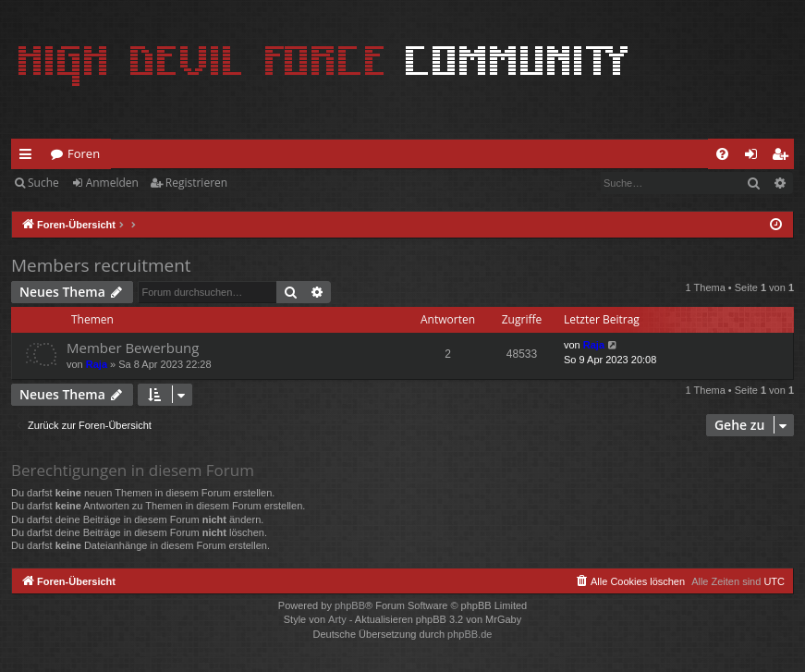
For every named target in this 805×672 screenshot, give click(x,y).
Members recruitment (101, 265)
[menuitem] (722, 154)
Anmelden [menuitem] (756, 157)
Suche (43, 183)
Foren (84, 153)
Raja (97, 364)
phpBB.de (470, 634)
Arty (337, 619)
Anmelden (112, 183)
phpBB (350, 605)
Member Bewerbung (133, 348)
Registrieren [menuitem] (784, 157)
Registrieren (196, 183)
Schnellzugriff (29, 157)
